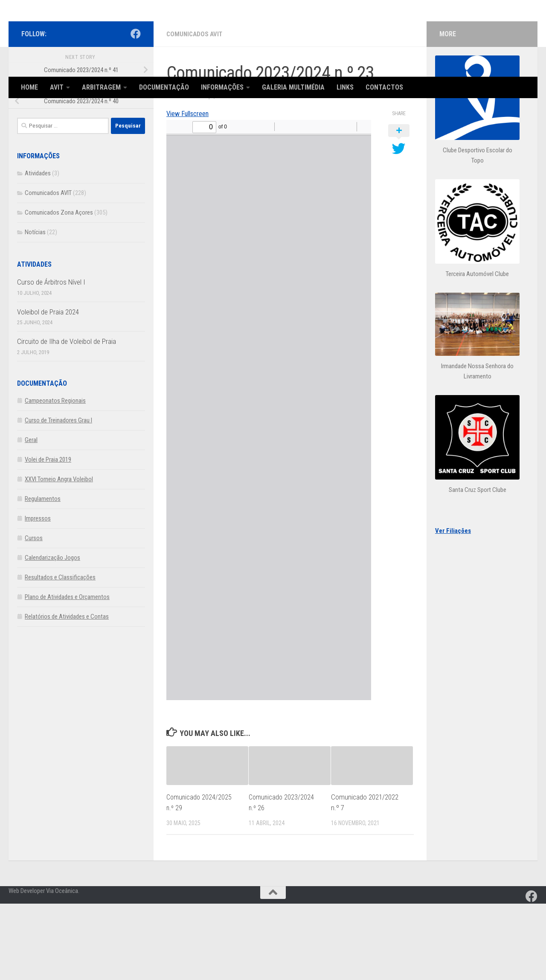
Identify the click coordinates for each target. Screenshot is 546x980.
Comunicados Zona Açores (59, 289)
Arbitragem (101, 87)
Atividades (38, 250)
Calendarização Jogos (52, 634)
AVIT (57, 87)
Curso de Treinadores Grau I (58, 497)
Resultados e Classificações (60, 654)
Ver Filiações (453, 608)
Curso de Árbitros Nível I (51, 359)
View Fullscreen (191, 190)
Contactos (384, 87)
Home (29, 87)
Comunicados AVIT (196, 111)
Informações (222, 87)
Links (345, 87)
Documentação (164, 87)
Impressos (38, 595)
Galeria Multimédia (293, 87)
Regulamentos (43, 576)
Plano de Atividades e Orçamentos (67, 674)
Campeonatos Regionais (55, 477)
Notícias (35, 309)
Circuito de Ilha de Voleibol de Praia (67, 418)
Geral (31, 517)
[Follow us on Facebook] (136, 111)
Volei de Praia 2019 (48, 536)
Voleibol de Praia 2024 (48, 389)
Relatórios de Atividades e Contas (67, 693)
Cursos (34, 615)
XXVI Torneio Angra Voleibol (59, 556)
